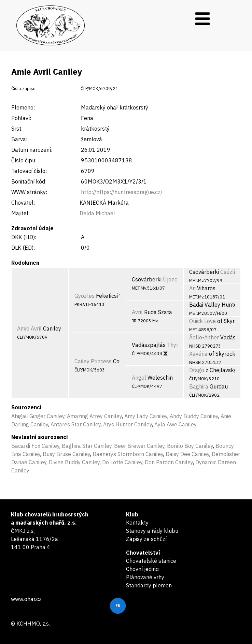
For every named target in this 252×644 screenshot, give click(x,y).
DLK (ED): (23, 248)
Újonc (170, 279)
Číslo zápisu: (24, 89)
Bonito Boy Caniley (190, 446)
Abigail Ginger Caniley (38, 416)
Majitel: (20, 213)
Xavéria (198, 354)
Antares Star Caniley (76, 424)
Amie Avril (29, 328)
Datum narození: (32, 150)
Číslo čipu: (24, 160)
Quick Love (202, 321)
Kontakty (137, 523)
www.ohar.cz (26, 599)
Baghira (199, 386)
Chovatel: (23, 203)
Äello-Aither (204, 337)
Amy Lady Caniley (146, 416)
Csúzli (228, 272)
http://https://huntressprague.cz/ (122, 192)
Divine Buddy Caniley (74, 462)
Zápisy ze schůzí (146, 539)
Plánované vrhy (145, 577)
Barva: (19, 139)
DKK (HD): (24, 237)
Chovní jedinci (143, 569)
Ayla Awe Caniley (176, 424)
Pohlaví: (21, 118)
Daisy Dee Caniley (187, 454)
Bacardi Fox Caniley (35, 446)
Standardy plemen (149, 585)
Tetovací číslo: (29, 171)
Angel (139, 378)
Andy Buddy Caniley (194, 416)
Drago (197, 370)
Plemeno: (23, 107)
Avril (137, 312)
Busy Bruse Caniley (66, 454)
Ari (192, 288)
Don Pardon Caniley (169, 462)
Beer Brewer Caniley (139, 446)
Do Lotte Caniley (122, 462)
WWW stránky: (29, 192)
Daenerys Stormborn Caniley (128, 454)
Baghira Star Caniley (87, 446)
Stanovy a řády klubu (152, 531)
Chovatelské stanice (151, 561)
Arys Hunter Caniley (128, 424)
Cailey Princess (93, 361)
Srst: (17, 129)
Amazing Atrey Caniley (94, 416)
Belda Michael (97, 213)
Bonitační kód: (29, 181)
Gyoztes (85, 296)
